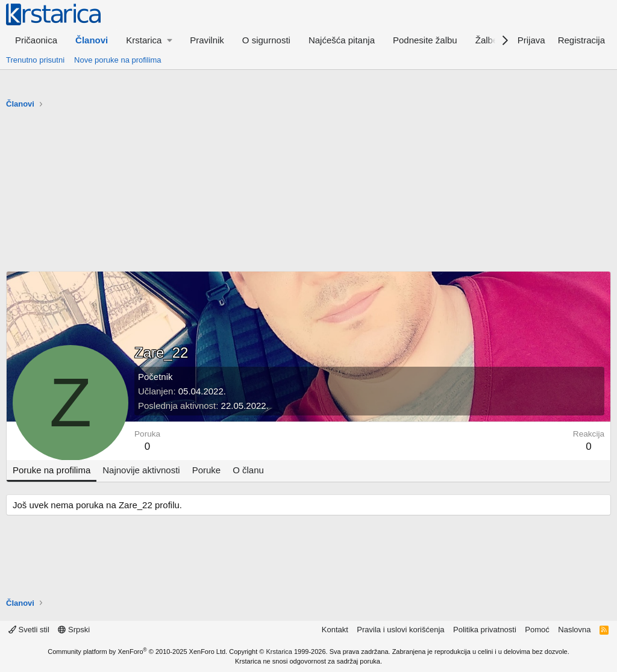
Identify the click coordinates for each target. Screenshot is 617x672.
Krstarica (279, 652)
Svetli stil (29, 630)
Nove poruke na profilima (118, 60)
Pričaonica (36, 40)
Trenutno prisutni (35, 60)
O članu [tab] (248, 470)
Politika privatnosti (485, 630)
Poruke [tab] (207, 470)
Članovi (92, 40)
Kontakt (335, 630)
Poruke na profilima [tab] (52, 470)
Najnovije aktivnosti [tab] (141, 470)
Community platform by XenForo (137, 652)
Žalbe (487, 40)
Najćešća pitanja (342, 40)
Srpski (74, 630)
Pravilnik (207, 40)
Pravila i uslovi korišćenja (400, 630)
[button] (149, 40)
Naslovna (574, 630)
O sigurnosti (266, 40)
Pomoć (537, 630)
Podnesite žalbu (425, 40)
